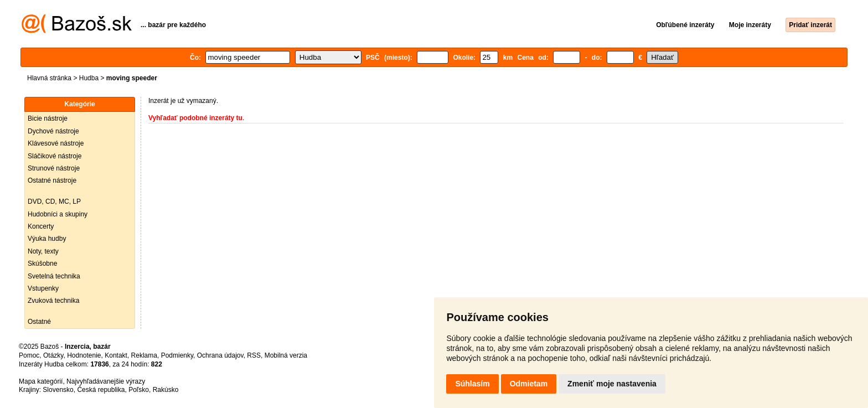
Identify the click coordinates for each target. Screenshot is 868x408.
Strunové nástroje (54, 168)
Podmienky (177, 355)
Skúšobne (42, 264)
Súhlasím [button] (472, 384)
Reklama (144, 355)
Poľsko (139, 390)
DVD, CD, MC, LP (54, 202)
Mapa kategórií (41, 381)
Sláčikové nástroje (55, 156)
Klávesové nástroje (56, 143)
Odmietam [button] (529, 384)
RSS (254, 355)
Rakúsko (166, 390)
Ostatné (39, 322)
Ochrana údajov (220, 355)
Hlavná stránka (49, 78)
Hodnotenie (84, 355)
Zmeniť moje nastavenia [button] (612, 384)
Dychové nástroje (53, 131)
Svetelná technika (54, 276)
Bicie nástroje (48, 118)
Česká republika (101, 390)
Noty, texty (43, 251)
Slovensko (58, 390)
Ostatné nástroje (52, 180)
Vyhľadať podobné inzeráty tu (195, 118)
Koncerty (41, 226)
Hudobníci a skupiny (58, 214)
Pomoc (29, 355)
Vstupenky (43, 288)
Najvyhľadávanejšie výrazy (106, 381)
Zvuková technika (53, 301)
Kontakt (116, 355)
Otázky (53, 355)
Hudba (89, 78)
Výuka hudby (47, 239)
